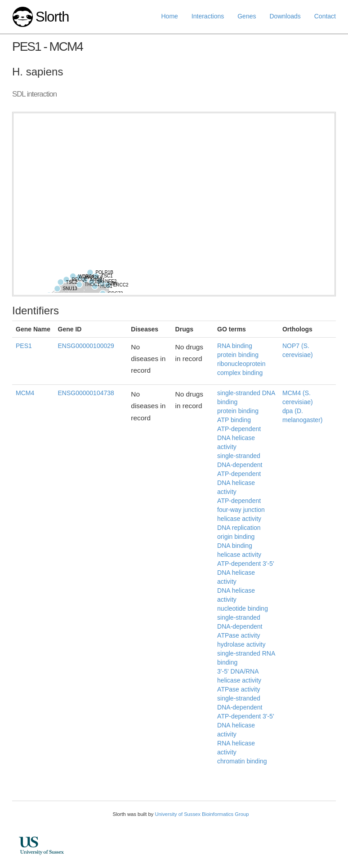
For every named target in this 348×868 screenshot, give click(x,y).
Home (170, 16)
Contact (325, 16)
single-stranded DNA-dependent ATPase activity (240, 626)
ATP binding (234, 420)
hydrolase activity (241, 644)
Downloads (285, 16)
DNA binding (235, 546)
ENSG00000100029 (86, 346)
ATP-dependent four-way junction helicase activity (241, 510)
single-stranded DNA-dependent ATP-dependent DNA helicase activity (240, 474)
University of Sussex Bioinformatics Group (202, 814)
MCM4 (25, 393)
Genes (247, 16)
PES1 (24, 346)
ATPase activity (239, 689)
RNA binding (235, 346)
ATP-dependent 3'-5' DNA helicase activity (246, 573)
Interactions (208, 16)
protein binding (238, 355)
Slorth (52, 17)
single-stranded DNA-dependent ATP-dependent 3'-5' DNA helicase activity (246, 716)
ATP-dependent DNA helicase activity (239, 438)
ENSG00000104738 (86, 393)
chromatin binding (242, 761)
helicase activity (239, 555)
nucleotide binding (243, 608)
